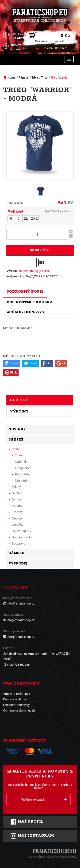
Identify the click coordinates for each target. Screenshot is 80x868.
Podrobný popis (25, 292)
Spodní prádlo (22, 537)
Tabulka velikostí (62, 211)
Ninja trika (22, 480)
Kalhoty (17, 506)
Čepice (17, 518)
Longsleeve (23, 468)
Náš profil (27, 822)
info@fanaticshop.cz (21, 603)
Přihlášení (48, 48)
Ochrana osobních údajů (19, 710)
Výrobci (19, 411)
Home (11, 77)
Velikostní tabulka (30, 302)
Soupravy (18, 543)
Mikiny (16, 487)
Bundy (16, 499)
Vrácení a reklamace (17, 694)
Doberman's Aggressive (34, 271)
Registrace (61, 48)
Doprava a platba (15, 699)
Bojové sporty (21, 531)
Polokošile (22, 474)
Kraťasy (17, 512)
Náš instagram (32, 836)
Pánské (23, 77)
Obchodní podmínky (16, 705)
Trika (35, 77)
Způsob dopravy (26, 312)
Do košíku (40, 250)
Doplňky (17, 525)
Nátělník (21, 462)
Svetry (16, 493)
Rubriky (19, 400)
